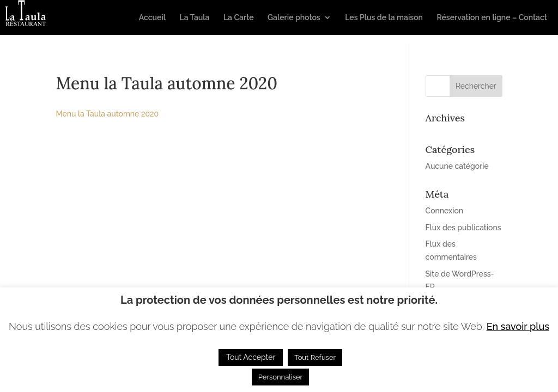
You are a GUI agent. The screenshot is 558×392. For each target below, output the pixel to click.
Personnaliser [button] (280, 377)
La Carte (239, 18)
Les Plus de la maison (384, 18)
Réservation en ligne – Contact (492, 18)
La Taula (194, 18)
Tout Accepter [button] (251, 357)
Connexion (445, 211)
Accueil (152, 18)
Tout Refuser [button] (315, 357)
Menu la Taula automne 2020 (107, 114)
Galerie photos (294, 18)
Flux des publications (463, 228)
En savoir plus (518, 326)
